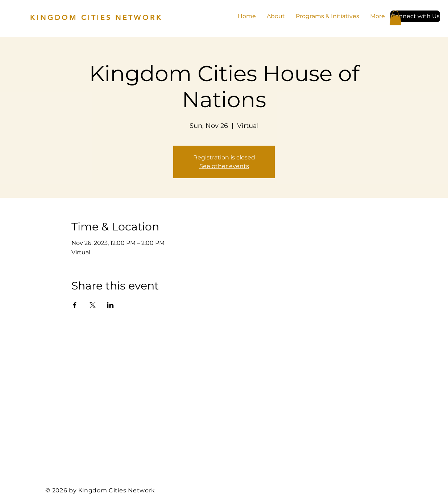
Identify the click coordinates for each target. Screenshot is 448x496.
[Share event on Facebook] (75, 305)
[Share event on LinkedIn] (110, 305)
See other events (224, 166)
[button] (415, 16)
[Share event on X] (93, 305)
